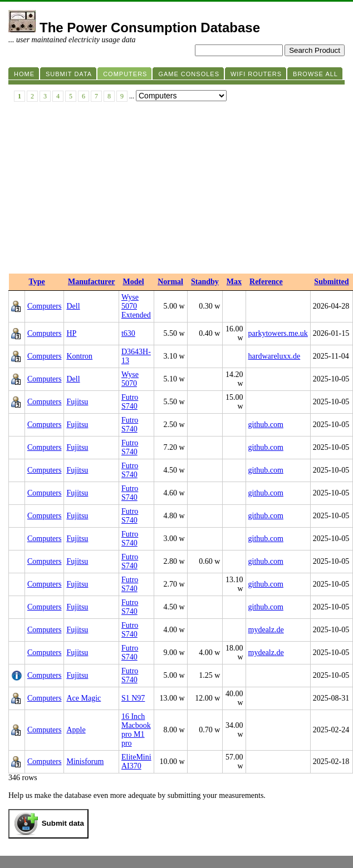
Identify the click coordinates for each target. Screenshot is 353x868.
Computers (44, 306)
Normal (170, 282)
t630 (128, 333)
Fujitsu (77, 402)
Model (133, 282)
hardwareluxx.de (274, 356)
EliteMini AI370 (136, 762)
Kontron (79, 356)
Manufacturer (92, 282)
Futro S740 (130, 402)
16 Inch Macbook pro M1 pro (136, 730)
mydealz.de (266, 630)
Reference (266, 282)
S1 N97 (133, 698)
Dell (73, 306)
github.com (266, 425)
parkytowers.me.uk (278, 333)
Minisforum (85, 762)
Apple (76, 730)
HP (71, 333)
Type (37, 282)
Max (234, 282)
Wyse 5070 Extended (136, 306)
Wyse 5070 (130, 379)
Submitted (331, 282)
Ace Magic (84, 698)
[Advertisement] (176, 190)
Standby (205, 282)
